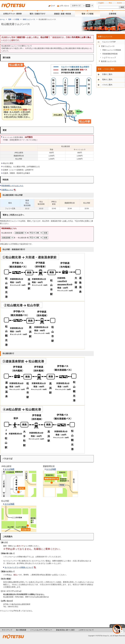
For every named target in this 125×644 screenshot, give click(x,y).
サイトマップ (7, 630)
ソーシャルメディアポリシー (41, 630)
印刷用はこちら (7, 190)
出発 (45, 233)
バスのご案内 (107, 85)
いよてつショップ (109, 58)
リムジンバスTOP (109, 42)
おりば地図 (9, 469)
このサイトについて (86, 630)
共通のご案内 (107, 74)
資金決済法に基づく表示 (65, 630)
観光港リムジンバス (109, 61)
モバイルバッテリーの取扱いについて (19, 567)
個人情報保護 (21, 630)
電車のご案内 (107, 80)
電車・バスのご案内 (106, 69)
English (101, 3)
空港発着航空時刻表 (110, 54)
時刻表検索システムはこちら (12, 186)
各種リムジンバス (29, 19)
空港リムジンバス (108, 46)
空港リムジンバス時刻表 (112, 50)
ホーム (2, 19)
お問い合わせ (63, 6)
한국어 (120, 3)
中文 (110, 3)
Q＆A (52, 6)
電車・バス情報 (14, 19)
